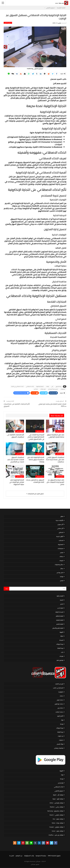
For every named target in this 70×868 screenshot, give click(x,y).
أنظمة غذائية (60, 596)
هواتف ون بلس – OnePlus (56, 835)
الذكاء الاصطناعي (30, 386)
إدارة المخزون (59, 386)
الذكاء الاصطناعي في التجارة (17, 386)
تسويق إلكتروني (8, 23)
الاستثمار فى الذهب (58, 688)
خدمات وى (60, 708)
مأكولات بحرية (60, 520)
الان (52, 386)
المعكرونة (61, 544)
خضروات (61, 740)
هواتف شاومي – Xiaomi (56, 815)
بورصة (62, 724)
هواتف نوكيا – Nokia (58, 823)
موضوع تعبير (60, 660)
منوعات (61, 656)
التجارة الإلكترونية (40, 386)
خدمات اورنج (60, 700)
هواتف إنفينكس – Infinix (56, 803)
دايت (62, 652)
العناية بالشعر (60, 624)
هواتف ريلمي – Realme (57, 807)
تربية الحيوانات (60, 644)
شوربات (61, 560)
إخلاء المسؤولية (29, 856)
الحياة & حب (60, 608)
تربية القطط (60, 648)
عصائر (62, 569)
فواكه (62, 577)
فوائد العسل (60, 744)
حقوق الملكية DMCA (54, 856)
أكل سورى (60, 524)
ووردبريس (61, 783)
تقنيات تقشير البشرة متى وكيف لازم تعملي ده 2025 (52, 405)
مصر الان (36, 389)
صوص (62, 552)
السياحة (61, 640)
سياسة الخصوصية (41, 856)
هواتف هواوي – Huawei (56, 827)
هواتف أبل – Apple (58, 795)
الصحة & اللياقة (59, 612)
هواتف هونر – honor (58, 831)
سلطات (61, 556)
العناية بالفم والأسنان (58, 628)
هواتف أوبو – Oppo (58, 799)
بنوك (62, 720)
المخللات (61, 540)
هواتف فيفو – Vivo (58, 819)
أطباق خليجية (60, 536)
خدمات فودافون (59, 704)
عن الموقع (19, 856)
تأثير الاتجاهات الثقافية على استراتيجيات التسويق (17, 405)
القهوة (61, 632)
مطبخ (62, 516)
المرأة (62, 636)
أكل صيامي (60, 528)
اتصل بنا (12, 856)
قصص (62, 581)
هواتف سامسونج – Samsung (55, 811)
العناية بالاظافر (60, 616)
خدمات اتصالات (59, 712)
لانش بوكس (60, 573)
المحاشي (61, 532)
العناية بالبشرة (60, 620)
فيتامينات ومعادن (59, 748)
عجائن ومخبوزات (59, 564)
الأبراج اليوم (60, 716)
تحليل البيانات (43, 389)
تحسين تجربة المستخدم (53, 389)
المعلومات (63, 389)
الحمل (62, 604)
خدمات (62, 696)
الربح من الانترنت (59, 684)
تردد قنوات (61, 736)
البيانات (48, 386)
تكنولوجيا (61, 692)
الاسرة (62, 600)
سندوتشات (60, 548)
